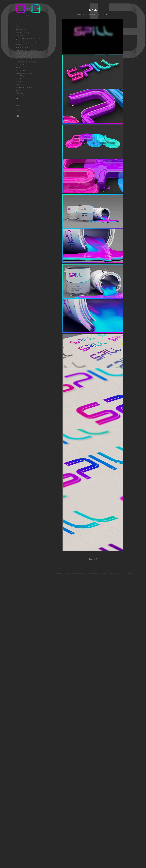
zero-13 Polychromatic (23, 76)
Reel (18, 27)
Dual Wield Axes (21, 70)
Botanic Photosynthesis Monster (26, 59)
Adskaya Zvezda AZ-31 (23, 56)
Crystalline (19, 90)
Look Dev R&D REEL (23, 32)
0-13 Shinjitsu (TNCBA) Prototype (26, 62)
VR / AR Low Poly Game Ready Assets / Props (28, 44)
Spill (17, 99)
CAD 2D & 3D (21, 65)
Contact (19, 110)
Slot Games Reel (21, 30)
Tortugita (19, 82)
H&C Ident (19, 93)
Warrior (18, 67)
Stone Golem (20, 79)
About (18, 106)
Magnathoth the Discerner (24, 73)
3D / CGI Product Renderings (25, 53)
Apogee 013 (20, 96)
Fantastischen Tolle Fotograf (25, 87)
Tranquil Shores (21, 35)
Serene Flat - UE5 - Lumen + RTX (27, 50)
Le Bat (18, 84)
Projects (19, 23)
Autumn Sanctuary (22, 47)
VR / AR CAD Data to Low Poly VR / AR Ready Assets (28, 39)
